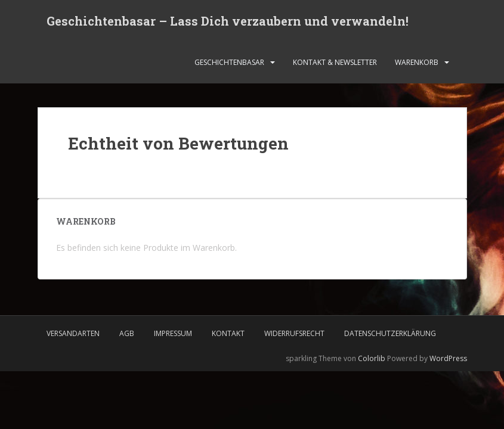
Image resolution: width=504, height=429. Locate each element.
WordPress (448, 358)
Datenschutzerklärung (390, 333)
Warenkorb (417, 62)
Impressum (173, 333)
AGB (127, 333)
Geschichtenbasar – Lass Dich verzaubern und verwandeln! (228, 21)
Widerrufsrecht (294, 333)
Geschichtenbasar (229, 62)
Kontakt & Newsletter (335, 62)
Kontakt (228, 333)
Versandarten (73, 333)
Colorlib (372, 358)
